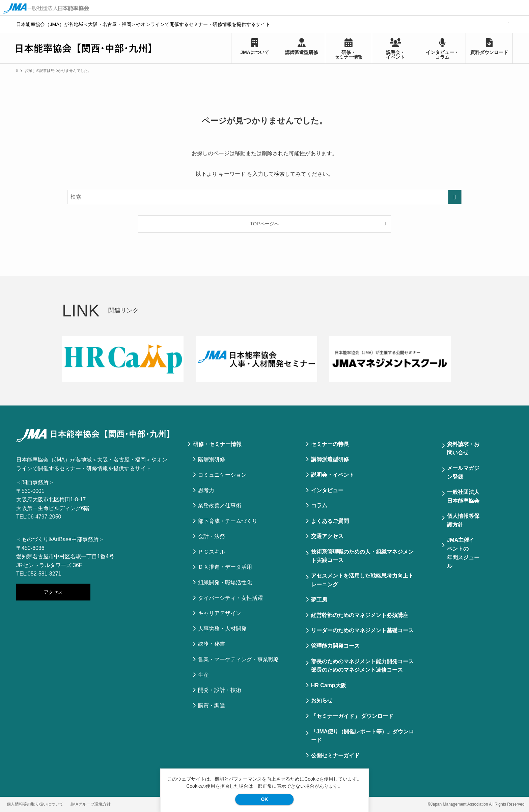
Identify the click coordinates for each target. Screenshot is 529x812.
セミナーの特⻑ (330, 444)
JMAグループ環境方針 (90, 804)
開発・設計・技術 (220, 690)
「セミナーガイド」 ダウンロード (352, 716)
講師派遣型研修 (330, 459)
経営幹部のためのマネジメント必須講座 (360, 615)
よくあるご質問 (330, 521)
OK (264, 799)
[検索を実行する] (455, 197)
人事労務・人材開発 (222, 629)
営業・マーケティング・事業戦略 (239, 659)
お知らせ (322, 701)
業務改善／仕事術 (220, 506)
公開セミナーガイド (335, 755)
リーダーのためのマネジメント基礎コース (362, 630)
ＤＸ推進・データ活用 (225, 567)
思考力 (206, 490)
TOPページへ (264, 224)
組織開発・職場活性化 (225, 582)
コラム (319, 506)
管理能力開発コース (335, 646)
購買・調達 (212, 706)
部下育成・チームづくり (228, 521)
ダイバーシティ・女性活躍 (230, 598)
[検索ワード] (264, 197)
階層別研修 (212, 459)
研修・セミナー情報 (217, 444)
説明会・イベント (333, 475)
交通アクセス (327, 536)
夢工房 (319, 600)
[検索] (508, 24)
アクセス (53, 592)
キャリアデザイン (220, 613)
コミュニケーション (222, 475)
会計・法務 (212, 536)
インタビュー (327, 490)
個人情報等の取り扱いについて (35, 804)
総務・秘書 (212, 644)
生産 (203, 675)
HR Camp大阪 (329, 685)
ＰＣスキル (212, 552)
